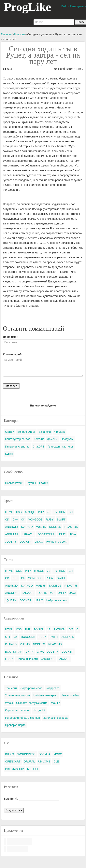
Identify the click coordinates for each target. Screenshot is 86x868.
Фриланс (60, 432)
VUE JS (41, 527)
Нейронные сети (57, 542)
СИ (7, 519)
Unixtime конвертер (46, 695)
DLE (56, 761)
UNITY (62, 534)
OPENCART (13, 761)
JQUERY (11, 542)
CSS (19, 512)
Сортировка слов (31, 688)
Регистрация (78, 6)
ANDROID (12, 527)
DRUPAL (29, 761)
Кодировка (53, 688)
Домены (52, 439)
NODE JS (55, 527)
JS (49, 512)
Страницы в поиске (17, 710)
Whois (9, 703)
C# (23, 519)
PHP (41, 512)
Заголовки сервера (55, 718)
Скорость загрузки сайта (32, 703)
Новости (19, 34)
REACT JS (71, 527)
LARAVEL (28, 534)
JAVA (73, 534)
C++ (15, 519)
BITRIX (10, 754)
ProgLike (28, 7)
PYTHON (59, 512)
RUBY (50, 519)
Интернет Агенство (17, 447)
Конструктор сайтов (18, 439)
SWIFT (61, 519)
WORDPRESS (26, 754)
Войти (65, 6)
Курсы (9, 454)
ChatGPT (38, 447)
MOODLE (33, 769)
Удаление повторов (18, 695)
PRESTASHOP (14, 769)
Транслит (11, 688)
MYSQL (30, 512)
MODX (58, 754)
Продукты (67, 439)
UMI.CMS (44, 761)
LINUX (39, 542)
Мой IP (55, 703)
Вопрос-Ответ (26, 432)
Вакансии (45, 432)
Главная (6, 34)
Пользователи (14, 483)
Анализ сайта (70, 695)
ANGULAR (12, 534)
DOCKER (26, 542)
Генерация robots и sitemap (22, 718)
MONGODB (35, 519)
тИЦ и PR (39, 710)
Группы (31, 483)
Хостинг (39, 439)
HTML (9, 512)
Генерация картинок (60, 447)
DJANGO (27, 527)
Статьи (10, 432)
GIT (71, 512)
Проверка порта (15, 725)
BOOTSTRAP (46, 534)
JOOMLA (45, 754)
